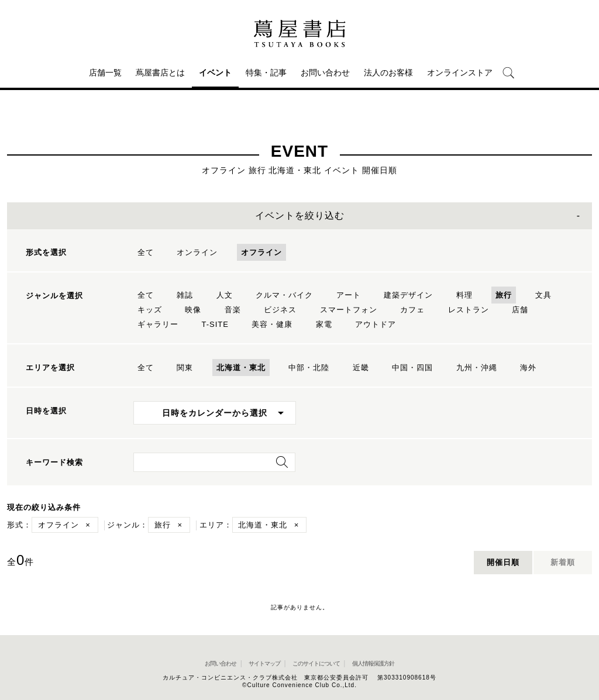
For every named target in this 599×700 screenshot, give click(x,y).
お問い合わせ (325, 73)
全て (146, 252)
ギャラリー (158, 324)
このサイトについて (316, 663)
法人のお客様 (388, 73)
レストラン (469, 310)
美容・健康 (272, 324)
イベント (215, 73)
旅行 (504, 295)
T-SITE (215, 324)
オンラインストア (460, 73)
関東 (185, 368)
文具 (543, 295)
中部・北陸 (309, 368)
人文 (225, 295)
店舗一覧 (105, 73)
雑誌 (185, 295)
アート (349, 295)
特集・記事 (266, 73)
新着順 (563, 562)
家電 (324, 324)
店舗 (520, 310)
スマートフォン (349, 310)
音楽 (233, 310)
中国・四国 (412, 368)
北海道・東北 (241, 368)
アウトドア (376, 324)
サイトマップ (264, 663)
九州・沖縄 (477, 368)
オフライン (261, 252)
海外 (528, 368)
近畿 (361, 368)
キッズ (150, 310)
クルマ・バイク (284, 295)
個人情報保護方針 (373, 663)
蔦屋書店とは (160, 73)
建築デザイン (408, 295)
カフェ (412, 310)
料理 (464, 295)
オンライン (197, 252)
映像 (193, 310)
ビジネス (280, 310)
